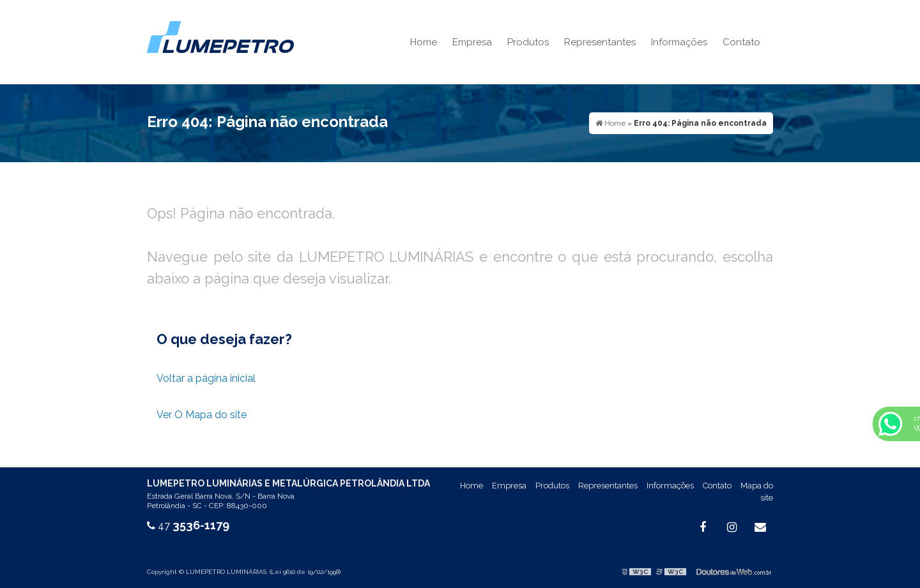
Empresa (472, 42)
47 (188, 526)
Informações (679, 42)
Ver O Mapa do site (202, 415)
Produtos (528, 42)
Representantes (600, 42)
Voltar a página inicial (206, 378)
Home (424, 42)
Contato (741, 42)
